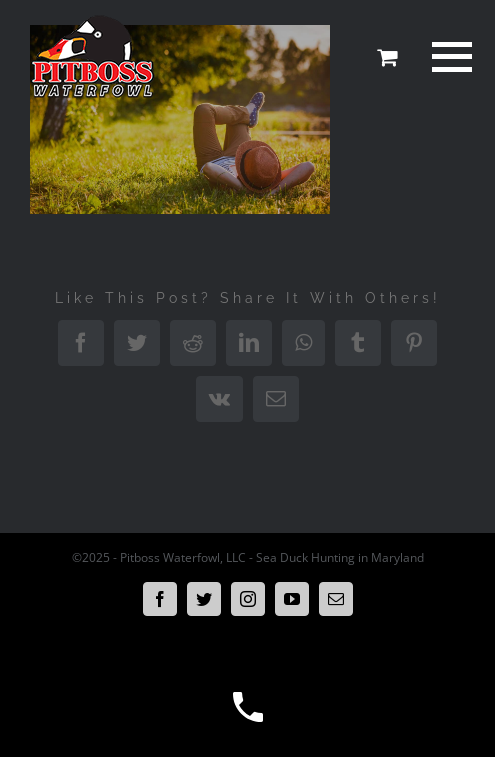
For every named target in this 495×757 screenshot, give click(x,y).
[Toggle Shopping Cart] (387, 57)
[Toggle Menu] (449, 57)
